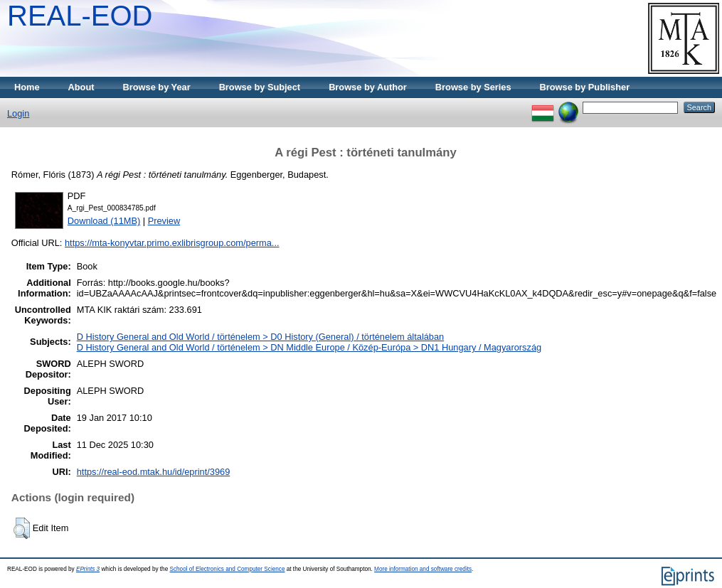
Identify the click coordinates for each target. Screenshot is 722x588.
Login (18, 113)
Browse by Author (368, 87)
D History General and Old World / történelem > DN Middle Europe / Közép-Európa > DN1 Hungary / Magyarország (309, 347)
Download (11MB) (104, 221)
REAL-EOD (80, 16)
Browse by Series (473, 87)
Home (27, 87)
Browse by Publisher (585, 87)
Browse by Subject (260, 87)
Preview (164, 221)
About (81, 87)
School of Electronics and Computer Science (227, 569)
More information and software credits (423, 569)
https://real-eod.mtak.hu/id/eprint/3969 (154, 472)
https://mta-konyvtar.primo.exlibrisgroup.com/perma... (172, 243)
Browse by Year (157, 87)
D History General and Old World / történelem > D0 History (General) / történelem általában (260, 337)
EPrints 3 (88, 569)
